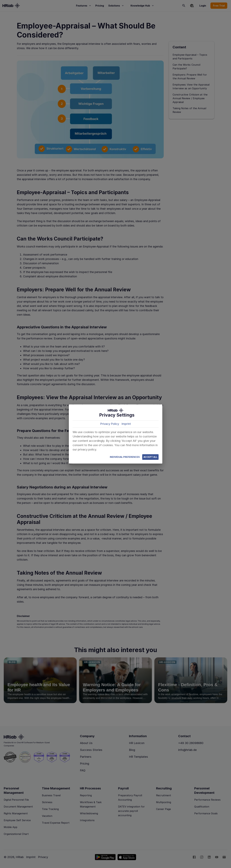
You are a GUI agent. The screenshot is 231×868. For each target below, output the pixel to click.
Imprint (126, 424)
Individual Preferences (125, 457)
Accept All (150, 457)
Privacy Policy (110, 424)
